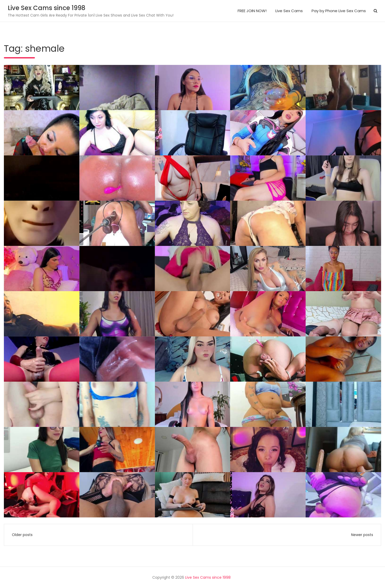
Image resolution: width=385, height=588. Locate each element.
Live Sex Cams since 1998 (47, 8)
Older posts (22, 535)
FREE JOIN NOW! (252, 11)
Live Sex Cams (289, 11)
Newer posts (362, 535)
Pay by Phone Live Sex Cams (339, 11)
